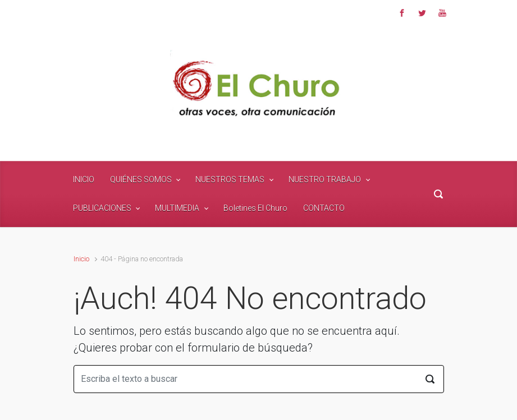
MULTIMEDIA (177, 208)
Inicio (81, 259)
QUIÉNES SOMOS (141, 179)
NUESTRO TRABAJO (325, 179)
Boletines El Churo (255, 208)
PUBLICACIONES (102, 208)
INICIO (84, 179)
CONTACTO (324, 208)
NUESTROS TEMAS (230, 179)
